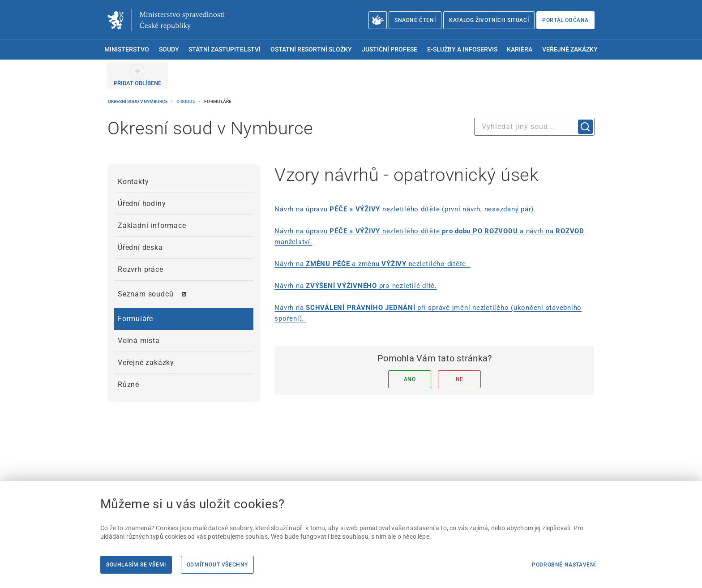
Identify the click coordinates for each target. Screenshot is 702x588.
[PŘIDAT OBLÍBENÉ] (137, 75)
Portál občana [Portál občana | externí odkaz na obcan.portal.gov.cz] (565, 20)
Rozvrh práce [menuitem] (141, 269)
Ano (410, 379)
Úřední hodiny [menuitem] (142, 204)
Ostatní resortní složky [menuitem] (311, 49)
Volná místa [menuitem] (139, 341)
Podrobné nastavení (564, 565)
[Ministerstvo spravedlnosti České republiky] (166, 20)
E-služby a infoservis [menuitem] (462, 49)
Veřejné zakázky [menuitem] (570, 49)
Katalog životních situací (489, 20)
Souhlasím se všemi (136, 565)
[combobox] (534, 127)
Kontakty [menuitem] (133, 182)
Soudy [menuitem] (169, 49)
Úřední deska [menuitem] (140, 247)
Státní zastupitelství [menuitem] (225, 49)
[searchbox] (534, 127)
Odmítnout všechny (217, 565)
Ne (460, 379)
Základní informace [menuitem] (152, 225)
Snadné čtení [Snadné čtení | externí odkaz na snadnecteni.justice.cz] (415, 20)
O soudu (186, 101)
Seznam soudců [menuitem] (146, 294)
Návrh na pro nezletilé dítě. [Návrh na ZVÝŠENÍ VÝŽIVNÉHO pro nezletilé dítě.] (356, 286)
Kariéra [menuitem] (520, 49)
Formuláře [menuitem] (135, 319)
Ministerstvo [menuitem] (127, 49)
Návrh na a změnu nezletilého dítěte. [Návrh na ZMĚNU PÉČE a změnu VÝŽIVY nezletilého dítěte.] (372, 264)
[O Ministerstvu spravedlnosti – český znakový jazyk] (378, 20)
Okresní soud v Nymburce (138, 101)
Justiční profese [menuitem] (390, 49)
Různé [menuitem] (128, 384)
